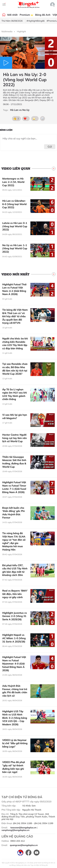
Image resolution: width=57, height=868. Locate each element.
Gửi (50, 147)
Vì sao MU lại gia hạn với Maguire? (15, 416)
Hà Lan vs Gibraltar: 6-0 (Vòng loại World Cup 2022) (14, 204)
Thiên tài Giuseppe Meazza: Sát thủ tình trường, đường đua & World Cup (14, 462)
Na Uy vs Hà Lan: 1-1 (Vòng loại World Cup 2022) (15, 248)
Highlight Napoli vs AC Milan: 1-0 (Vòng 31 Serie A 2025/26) (14, 638)
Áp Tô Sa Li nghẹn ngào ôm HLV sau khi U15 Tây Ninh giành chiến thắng (15, 394)
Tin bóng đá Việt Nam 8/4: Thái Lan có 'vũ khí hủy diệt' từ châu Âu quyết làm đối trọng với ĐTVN (15, 316)
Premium (26, 15)
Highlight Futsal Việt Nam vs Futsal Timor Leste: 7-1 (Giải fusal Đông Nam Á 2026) (14, 487)
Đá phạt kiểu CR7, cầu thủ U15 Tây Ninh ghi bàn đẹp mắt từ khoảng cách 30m (15, 570)
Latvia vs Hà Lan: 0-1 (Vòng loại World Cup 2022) (15, 226)
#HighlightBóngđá (36, 21)
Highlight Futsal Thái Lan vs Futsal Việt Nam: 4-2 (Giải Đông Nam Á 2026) (14, 289)
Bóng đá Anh (43, 15)
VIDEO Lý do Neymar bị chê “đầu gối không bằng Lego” (15, 743)
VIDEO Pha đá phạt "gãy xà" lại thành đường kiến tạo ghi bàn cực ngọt (14, 767)
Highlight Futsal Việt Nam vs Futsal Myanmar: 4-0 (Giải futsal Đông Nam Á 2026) (14, 664)
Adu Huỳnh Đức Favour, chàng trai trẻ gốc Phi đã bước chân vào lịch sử (15, 691)
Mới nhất (12, 15)
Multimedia (7, 31)
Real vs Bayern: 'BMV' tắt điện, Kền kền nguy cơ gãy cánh (15, 594)
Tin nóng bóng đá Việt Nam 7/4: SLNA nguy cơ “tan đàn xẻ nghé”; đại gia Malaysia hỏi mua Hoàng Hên (14, 541)
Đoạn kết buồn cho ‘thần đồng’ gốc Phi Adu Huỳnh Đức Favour (13, 513)
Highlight (22, 31)
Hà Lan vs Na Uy (20, 110)
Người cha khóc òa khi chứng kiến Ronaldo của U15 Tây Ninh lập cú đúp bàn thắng (15, 343)
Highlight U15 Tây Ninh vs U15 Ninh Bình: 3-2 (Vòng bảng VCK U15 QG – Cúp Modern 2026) (15, 718)
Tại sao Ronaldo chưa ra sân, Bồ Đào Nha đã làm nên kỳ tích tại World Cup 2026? (15, 369)
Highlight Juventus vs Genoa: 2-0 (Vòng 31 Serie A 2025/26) (15, 616)
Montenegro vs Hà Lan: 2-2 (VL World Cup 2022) (13, 182)
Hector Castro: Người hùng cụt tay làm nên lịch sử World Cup (15, 438)
